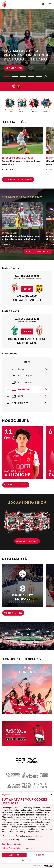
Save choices (27, 860)
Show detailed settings (11, 844)
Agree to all (14, 855)
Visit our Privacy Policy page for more (17, 848)
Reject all (40, 855)
